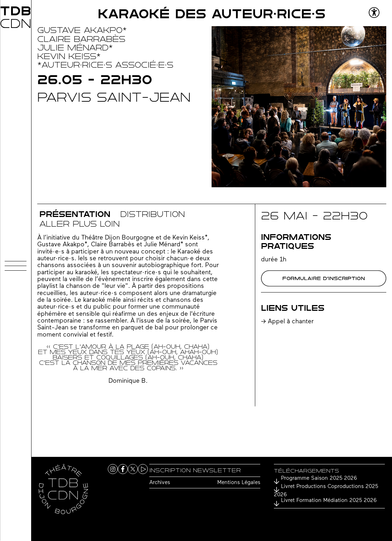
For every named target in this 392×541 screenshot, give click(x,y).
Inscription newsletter (195, 470)
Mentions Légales (239, 483)
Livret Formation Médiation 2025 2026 (329, 501)
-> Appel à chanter (287, 322)
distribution (153, 214)
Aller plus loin (79, 224)
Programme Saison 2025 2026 (319, 479)
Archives (160, 483)
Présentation (75, 214)
